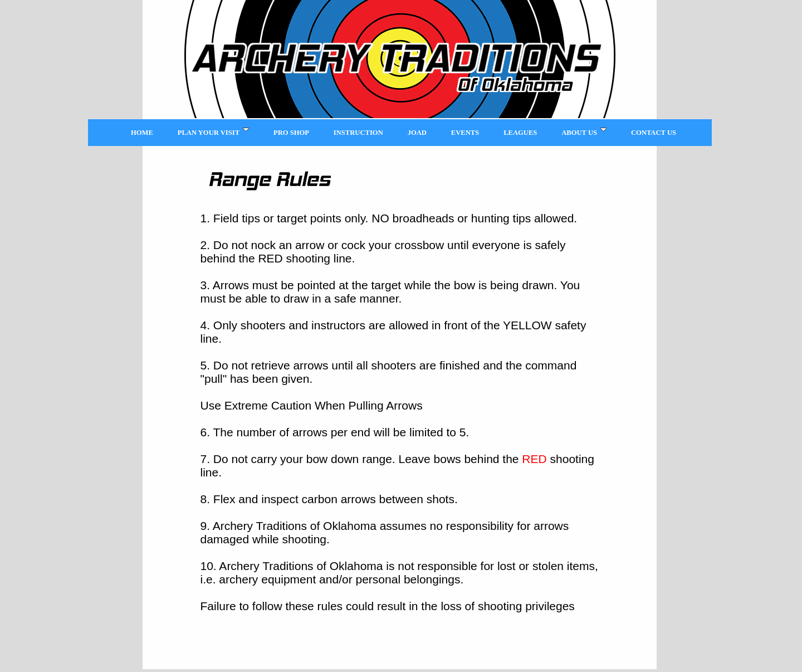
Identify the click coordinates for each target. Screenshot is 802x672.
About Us (584, 132)
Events (465, 133)
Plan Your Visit (213, 132)
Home (142, 133)
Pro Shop (291, 133)
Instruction (358, 133)
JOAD (417, 133)
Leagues (520, 133)
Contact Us (654, 133)
